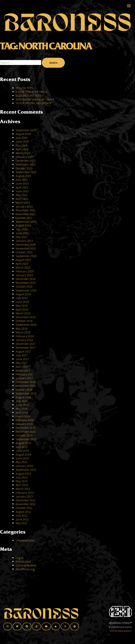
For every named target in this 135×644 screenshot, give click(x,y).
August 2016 (23, 397)
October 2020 (24, 252)
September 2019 (26, 290)
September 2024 (26, 130)
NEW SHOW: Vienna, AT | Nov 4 (35, 99)
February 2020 (25, 271)
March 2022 (23, 202)
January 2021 (24, 241)
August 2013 (23, 473)
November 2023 (26, 164)
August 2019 (23, 294)
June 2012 (22, 519)
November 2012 (26, 504)
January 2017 (24, 378)
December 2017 (26, 344)
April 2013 (22, 485)
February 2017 (25, 374)
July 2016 (22, 401)
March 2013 (23, 489)
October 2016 (24, 390)
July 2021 (22, 229)
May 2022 (22, 195)
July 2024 (22, 138)
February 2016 (25, 420)
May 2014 (22, 462)
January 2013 (24, 496)
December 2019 (26, 279)
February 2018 (25, 336)
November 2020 (26, 248)
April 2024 (22, 149)
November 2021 (26, 214)
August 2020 (23, 260)
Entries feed (23, 562)
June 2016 (22, 405)
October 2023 (24, 168)
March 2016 (23, 416)
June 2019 (22, 302)
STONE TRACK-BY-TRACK (32, 92)
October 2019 (24, 286)
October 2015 (24, 435)
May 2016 (22, 409)
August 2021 (23, 225)
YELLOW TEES (24, 88)
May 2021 (22, 237)
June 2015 (22, 451)
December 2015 (26, 428)
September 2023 (26, 172)
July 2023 (22, 180)
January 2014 (24, 466)
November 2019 (26, 283)
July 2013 (22, 477)
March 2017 (23, 370)
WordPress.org (25, 569)
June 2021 (22, 233)
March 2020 (23, 267)
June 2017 (22, 359)
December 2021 (26, 210)
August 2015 (23, 443)
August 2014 (23, 454)
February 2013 (25, 493)
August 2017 (23, 351)
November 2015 (26, 432)
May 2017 (22, 363)
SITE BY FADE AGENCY (121, 631)
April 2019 (22, 309)
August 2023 (23, 176)
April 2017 (22, 367)
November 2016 (26, 386)
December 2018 (26, 317)
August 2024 (23, 134)
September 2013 (26, 470)
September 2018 (26, 325)
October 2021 (24, 218)
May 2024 (22, 145)
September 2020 (26, 256)
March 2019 (23, 313)
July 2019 (22, 298)
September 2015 (26, 439)
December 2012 (26, 500)
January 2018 (24, 340)
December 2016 (26, 382)
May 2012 (22, 523)
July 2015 (22, 447)
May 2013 (22, 481)
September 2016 (26, 393)
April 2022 (22, 199)
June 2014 (22, 458)
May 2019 (22, 305)
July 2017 (22, 355)
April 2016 (22, 412)
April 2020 (22, 264)
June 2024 (22, 141)
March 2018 (23, 332)
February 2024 (25, 157)
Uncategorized (25, 540)
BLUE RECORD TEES (29, 96)
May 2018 (22, 329)
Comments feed (26, 565)
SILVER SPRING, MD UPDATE (34, 103)
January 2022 (24, 206)
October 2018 (24, 321)
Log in (20, 558)
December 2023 (26, 161)
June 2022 (22, 191)
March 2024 (23, 153)
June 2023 (22, 183)
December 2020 (26, 244)
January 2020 (24, 275)
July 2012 (22, 515)
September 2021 (26, 222)
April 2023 (22, 187)
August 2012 (23, 512)
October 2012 (24, 508)
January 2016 (24, 424)
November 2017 (26, 347)
